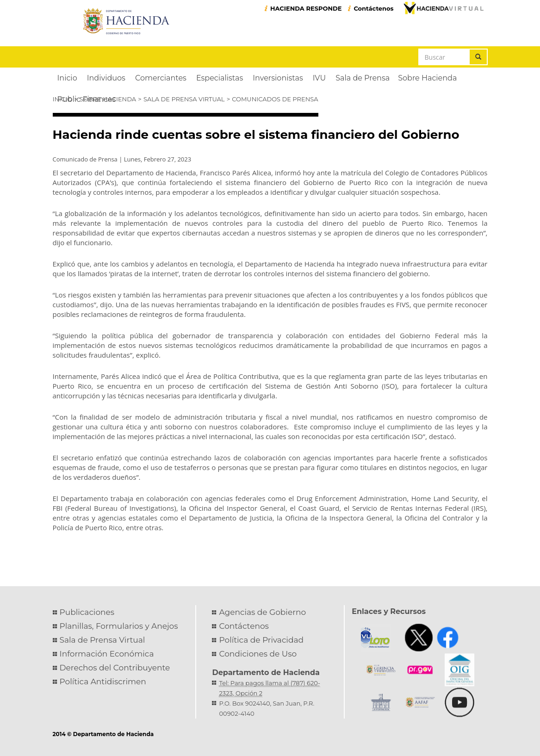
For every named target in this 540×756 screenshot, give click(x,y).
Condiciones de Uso (258, 654)
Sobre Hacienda (108, 99)
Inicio (62, 99)
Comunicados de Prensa (275, 99)
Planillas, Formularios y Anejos (119, 626)
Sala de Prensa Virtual (184, 99)
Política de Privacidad (261, 640)
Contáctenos (373, 8)
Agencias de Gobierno (262, 612)
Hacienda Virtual (443, 8)
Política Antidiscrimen (103, 682)
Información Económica (107, 654)
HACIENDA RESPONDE (306, 8)
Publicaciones (87, 612)
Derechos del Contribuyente (115, 668)
